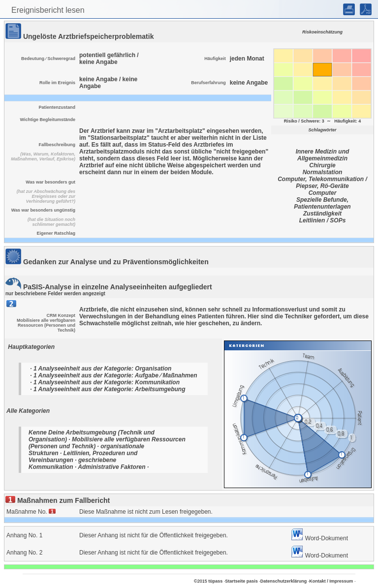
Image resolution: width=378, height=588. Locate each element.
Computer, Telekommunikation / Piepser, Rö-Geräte (322, 183)
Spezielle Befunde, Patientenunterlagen (322, 203)
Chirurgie (322, 165)
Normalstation (323, 172)
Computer (323, 193)
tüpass (215, 581)
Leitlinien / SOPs (323, 220)
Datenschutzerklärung (284, 581)
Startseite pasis (241, 581)
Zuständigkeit (322, 214)
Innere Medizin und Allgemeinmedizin (323, 155)
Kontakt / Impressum (331, 581)
